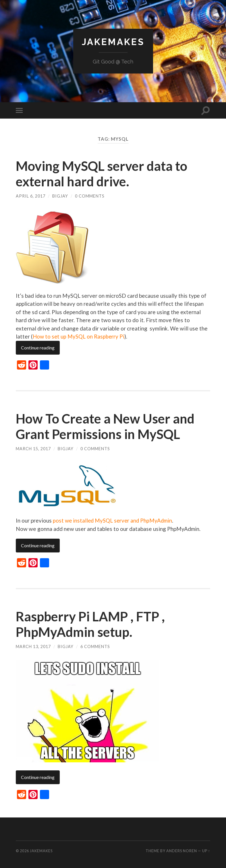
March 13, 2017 (33, 646)
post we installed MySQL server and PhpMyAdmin (114, 520)
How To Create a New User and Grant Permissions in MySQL (105, 426)
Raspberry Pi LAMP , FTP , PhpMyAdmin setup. (90, 624)
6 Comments (95, 646)
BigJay (60, 196)
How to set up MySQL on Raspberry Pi (79, 336)
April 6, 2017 (31, 196)
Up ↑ (206, 850)
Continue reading (38, 347)
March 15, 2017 (33, 448)
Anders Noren (182, 850)
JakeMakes (113, 42)
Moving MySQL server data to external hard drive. (102, 174)
